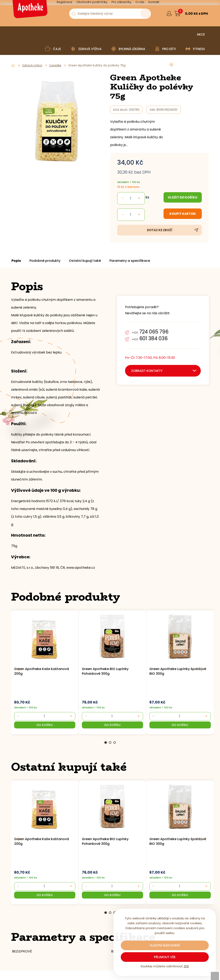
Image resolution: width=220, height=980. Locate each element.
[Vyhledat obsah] (141, 14)
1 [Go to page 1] (106, 743)
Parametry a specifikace (144, 261)
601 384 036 (150, 338)
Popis (20, 261)
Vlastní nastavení (165, 945)
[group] (45, 672)
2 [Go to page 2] (110, 743)
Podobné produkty (52, 261)
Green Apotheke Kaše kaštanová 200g (42, 671)
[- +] (43, 716)
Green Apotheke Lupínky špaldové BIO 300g (178, 671)
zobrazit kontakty (147, 371)
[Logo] (29, 11)
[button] (43, 725)
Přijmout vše (165, 957)
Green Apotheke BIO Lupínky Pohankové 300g (105, 671)
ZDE (186, 966)
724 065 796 (150, 332)
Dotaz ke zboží (160, 230)
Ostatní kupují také (96, 261)
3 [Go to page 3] (115, 743)
